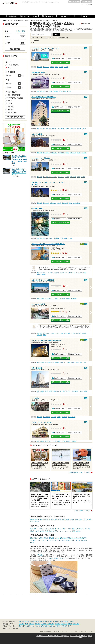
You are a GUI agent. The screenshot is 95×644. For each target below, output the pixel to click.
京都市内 (58, 626)
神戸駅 (56, 299)
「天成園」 (40, 555)
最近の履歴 (87, 2)
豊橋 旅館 (45, 91)
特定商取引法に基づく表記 (56, 636)
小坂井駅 (39, 335)
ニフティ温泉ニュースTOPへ (83, 511)
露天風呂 (88, 529)
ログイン (84, 5)
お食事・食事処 (40, 531)
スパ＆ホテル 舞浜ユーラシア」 (57, 558)
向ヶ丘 (67, 520)
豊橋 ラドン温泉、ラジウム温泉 (45, 273)
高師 (56, 520)
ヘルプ (81, 631)
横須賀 (28, 626)
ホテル (40, 529)
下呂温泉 (44, 624)
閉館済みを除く (64, 38)
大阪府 (52, 622)
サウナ (36, 529)
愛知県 (67, 622)
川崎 (24, 626)
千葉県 (32, 622)
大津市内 (65, 626)
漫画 (74, 531)
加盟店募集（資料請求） (45, 631)
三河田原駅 (62, 299)
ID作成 (90, 5)
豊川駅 (44, 335)
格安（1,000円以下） (78, 529)
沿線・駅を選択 (15, 49)
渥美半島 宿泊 (41, 299)
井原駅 (59, 417)
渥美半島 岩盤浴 (59, 363)
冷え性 (63, 540)
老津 (77, 520)
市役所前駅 (65, 203)
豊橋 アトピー (64, 273)
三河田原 (36, 522)
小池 (41, 520)
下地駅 (84, 273)
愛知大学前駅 (63, 91)
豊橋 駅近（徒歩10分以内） (50, 129)
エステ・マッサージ (65, 531)
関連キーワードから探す (10, 628)
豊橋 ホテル (46, 67)
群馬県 (42, 622)
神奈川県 (21, 622)
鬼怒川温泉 (76, 624)
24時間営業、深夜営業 (15, 98)
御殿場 (46, 626)
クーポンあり (51, 38)
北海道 (57, 622)
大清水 (72, 520)
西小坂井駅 (79, 273)
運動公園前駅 (72, 417)
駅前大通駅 (73, 129)
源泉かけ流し (12, 112)
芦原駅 (61, 67)
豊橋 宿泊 (39, 67)
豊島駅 (68, 299)
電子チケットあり (38, 38)
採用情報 (90, 636)
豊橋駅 (67, 129)
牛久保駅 (78, 333)
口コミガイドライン (72, 631)
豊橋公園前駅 (77, 203)
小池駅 (51, 91)
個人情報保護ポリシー (42, 636)
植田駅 (52, 67)
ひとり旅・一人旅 (65, 529)
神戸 (31, 522)
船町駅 (39, 275)
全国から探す (21, 31)
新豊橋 (32, 520)
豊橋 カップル (47, 333)
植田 (63, 520)
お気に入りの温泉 (74, 2)
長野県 (62, 622)
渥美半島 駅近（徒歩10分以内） (54, 391)
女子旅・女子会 (54, 529)
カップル (46, 529)
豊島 (90, 520)
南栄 (52, 520)
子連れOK (84, 540)
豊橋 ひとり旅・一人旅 (57, 333)
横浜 (20, 626)
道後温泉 (58, 624)
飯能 (42, 626)
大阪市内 (52, 626)
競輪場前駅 (64, 417)
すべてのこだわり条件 (15, 117)
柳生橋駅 (56, 91)
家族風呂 (11, 109)
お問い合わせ (89, 631)
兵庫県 (37, 622)
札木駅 (79, 177)
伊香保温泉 (51, 624)
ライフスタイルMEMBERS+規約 (78, 636)
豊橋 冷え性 (72, 273)
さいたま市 (37, 626)
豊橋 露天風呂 (47, 417)
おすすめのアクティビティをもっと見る (80, 473)
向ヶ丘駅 (66, 67)
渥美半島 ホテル (49, 299)
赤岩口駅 (54, 417)
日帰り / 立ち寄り (13, 65)
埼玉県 (27, 622)
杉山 (80, 520)
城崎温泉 (38, 624)
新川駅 (69, 91)
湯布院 (70, 624)
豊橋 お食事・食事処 (69, 333)
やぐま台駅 (74, 299)
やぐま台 (85, 520)
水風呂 (32, 531)
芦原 (60, 520)
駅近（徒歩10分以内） (52, 531)
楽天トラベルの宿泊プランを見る (61, 62)
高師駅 (56, 67)
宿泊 (31, 529)
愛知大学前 (47, 520)
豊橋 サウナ (53, 203)
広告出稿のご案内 (59, 631)
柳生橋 (37, 520)
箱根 (26, 624)
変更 (23, 37)
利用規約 (66, 636)
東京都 (47, 622)
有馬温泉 (31, 624)
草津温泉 (21, 624)
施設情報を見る (59, 59)
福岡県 (72, 622)
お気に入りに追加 (75, 59)
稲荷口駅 (84, 333)
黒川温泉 (64, 624)
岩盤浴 (78, 531)
